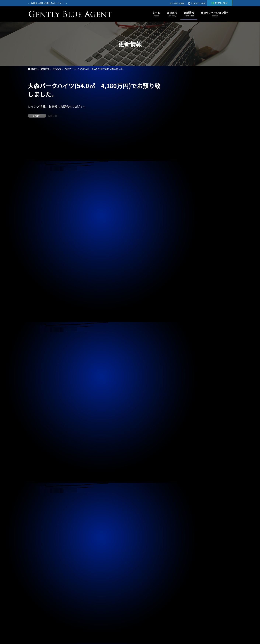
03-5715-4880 (177, 3)
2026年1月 (184, 347)
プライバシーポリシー (45, 627)
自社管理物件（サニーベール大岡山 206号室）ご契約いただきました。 (204, 256)
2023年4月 (184, 594)
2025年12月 (185, 355)
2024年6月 (184, 490)
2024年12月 (185, 445)
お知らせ (53, 116)
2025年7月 (184, 392)
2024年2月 (184, 519)
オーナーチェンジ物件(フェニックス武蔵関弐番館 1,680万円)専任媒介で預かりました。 (203, 110)
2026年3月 (184, 332)
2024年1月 (184, 527)
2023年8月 (184, 564)
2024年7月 (184, 482)
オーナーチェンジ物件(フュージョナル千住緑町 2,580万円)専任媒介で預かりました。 (205, 127)
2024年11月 (185, 452)
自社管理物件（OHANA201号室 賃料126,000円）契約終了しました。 (203, 222)
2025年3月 (184, 422)
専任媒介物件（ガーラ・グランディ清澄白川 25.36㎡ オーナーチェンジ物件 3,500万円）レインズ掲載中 (203, 202)
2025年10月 (185, 370)
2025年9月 (184, 377)
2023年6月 (184, 579)
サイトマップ (74, 627)
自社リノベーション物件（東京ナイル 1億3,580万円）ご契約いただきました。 (201, 274)
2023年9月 (184, 557)
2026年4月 (184, 325)
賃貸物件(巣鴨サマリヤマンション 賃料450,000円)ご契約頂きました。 (199, 162)
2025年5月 (184, 407)
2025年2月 (184, 430)
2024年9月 (184, 467)
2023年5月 (184, 587)
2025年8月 (184, 385)
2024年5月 (184, 497)
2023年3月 (184, 602)
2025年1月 (184, 437)
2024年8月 (184, 475)
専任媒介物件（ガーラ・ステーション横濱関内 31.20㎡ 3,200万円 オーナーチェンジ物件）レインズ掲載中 (204, 181)
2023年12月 (185, 534)
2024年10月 (185, 459)
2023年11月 (185, 542)
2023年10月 (185, 550)
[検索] (228, 86)
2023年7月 (184, 572)
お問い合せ (220, 3)
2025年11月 (185, 362)
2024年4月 (184, 504)
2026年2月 (184, 340)
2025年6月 (184, 400)
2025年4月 (184, 415)
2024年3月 (184, 512)
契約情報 (183, 307)
